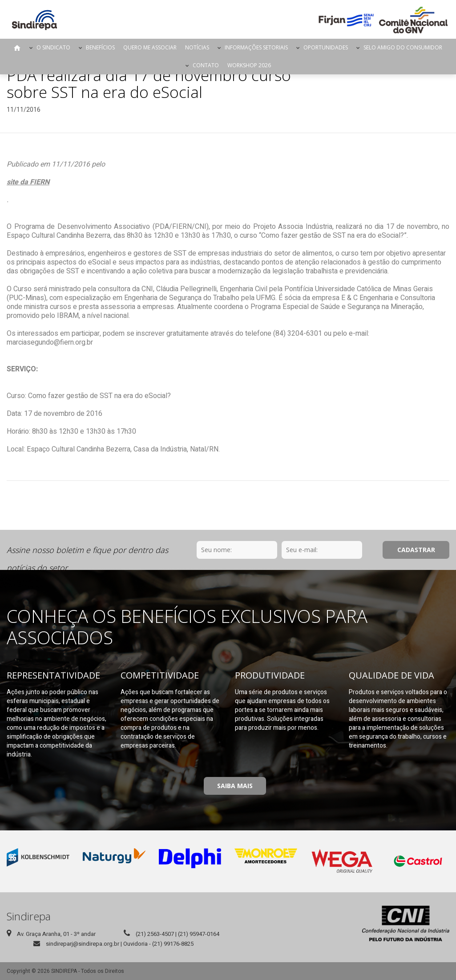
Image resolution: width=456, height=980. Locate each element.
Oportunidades (326, 47)
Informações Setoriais (256, 47)
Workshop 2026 (249, 65)
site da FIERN (28, 182)
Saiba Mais (235, 786)
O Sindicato (53, 47)
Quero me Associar (150, 47)
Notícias (197, 47)
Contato (206, 65)
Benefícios (100, 47)
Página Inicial (17, 48)
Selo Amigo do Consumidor (403, 47)
